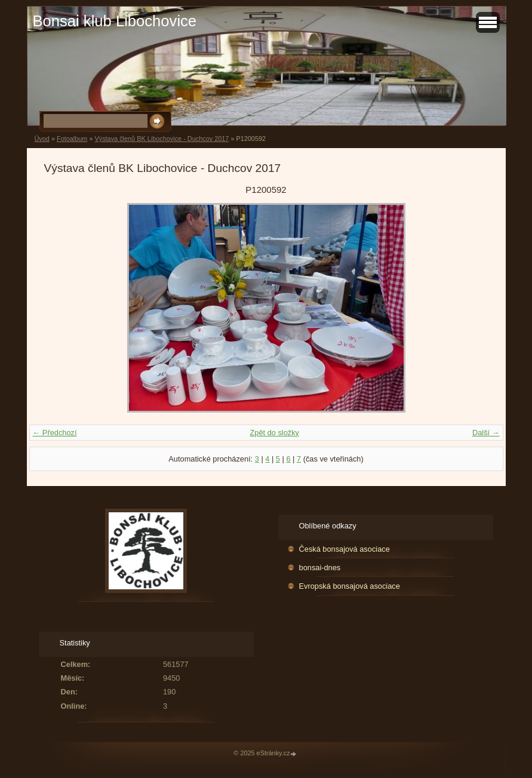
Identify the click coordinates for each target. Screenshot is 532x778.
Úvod (42, 139)
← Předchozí (55, 433)
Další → (486, 433)
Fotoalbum (72, 139)
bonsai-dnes (320, 568)
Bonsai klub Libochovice (115, 21)
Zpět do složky (274, 433)
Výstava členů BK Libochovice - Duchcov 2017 (162, 139)
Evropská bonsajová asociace (350, 586)
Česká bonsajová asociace (345, 549)
